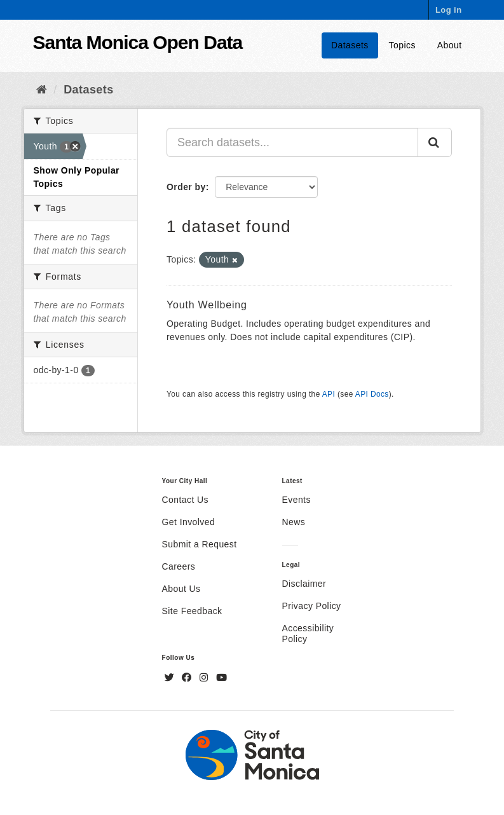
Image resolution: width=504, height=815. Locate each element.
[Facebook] (188, 678)
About (450, 45)
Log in (449, 10)
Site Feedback (192, 611)
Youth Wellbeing (207, 305)
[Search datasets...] (292, 142)
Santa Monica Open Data (138, 42)
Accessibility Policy (308, 634)
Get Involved (189, 522)
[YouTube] (221, 678)
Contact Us (185, 500)
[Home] (42, 90)
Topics (402, 45)
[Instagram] (205, 678)
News (294, 522)
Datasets (350, 45)
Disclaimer (304, 584)
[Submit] (435, 142)
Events (296, 500)
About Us (181, 589)
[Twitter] (171, 678)
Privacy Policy (312, 606)
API (329, 394)
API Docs (372, 394)
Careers (179, 566)
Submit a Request (200, 544)
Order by (186, 187)
